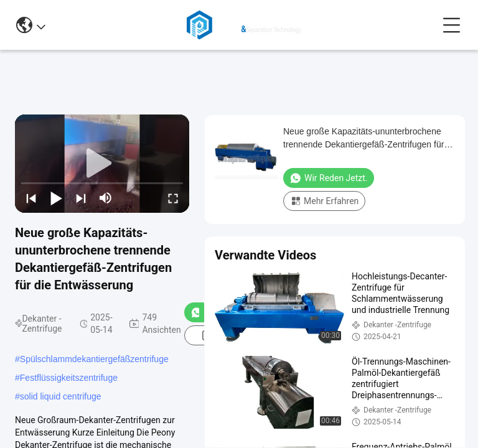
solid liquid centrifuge (61, 396)
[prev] (31, 198)
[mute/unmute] (106, 198)
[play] (102, 164)
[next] (81, 198)
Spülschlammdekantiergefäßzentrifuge (94, 359)
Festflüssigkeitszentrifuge (69, 378)
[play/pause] (56, 198)
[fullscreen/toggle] (173, 198)
